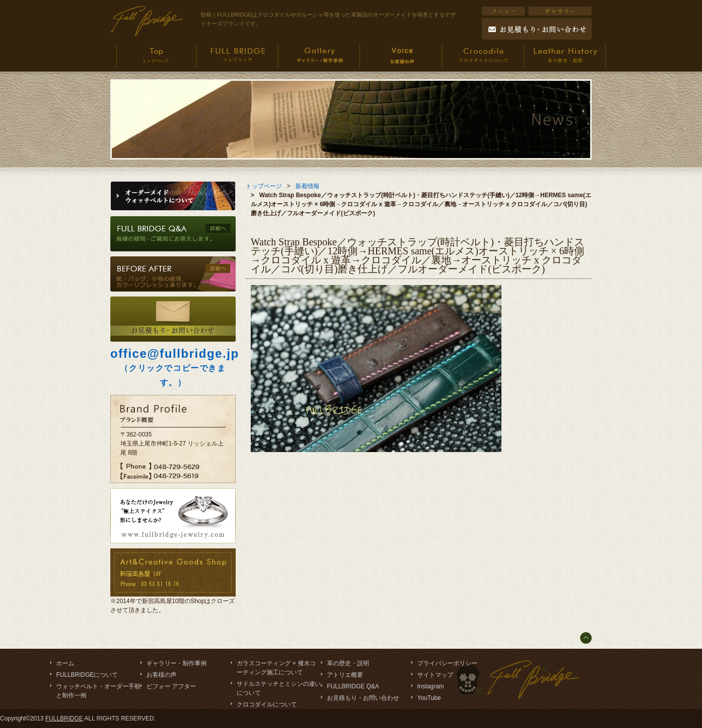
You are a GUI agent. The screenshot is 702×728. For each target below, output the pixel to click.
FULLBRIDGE (64, 718)
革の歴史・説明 (348, 663)
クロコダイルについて (267, 704)
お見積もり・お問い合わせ (363, 698)
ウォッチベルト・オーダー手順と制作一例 (98, 691)
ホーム (65, 663)
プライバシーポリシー (447, 663)
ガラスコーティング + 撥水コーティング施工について (276, 668)
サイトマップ (435, 675)
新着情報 (307, 186)
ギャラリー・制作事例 (177, 663)
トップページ (264, 186)
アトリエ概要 (345, 675)
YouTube (429, 698)
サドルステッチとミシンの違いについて (279, 688)
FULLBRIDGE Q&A (353, 686)
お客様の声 (161, 675)
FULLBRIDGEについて (87, 675)
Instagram (430, 686)
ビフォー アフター (171, 686)
